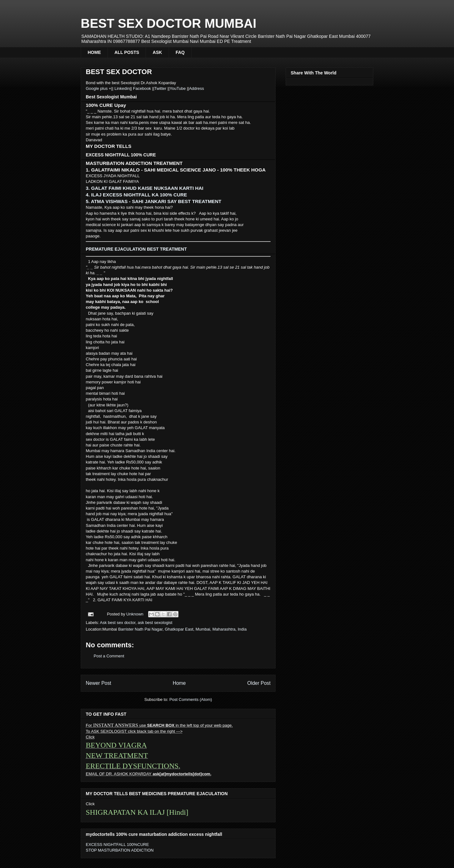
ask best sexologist (155, 623)
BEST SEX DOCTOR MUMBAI (169, 23)
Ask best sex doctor (118, 623)
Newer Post (99, 683)
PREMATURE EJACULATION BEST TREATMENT (136, 249)
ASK (157, 52)
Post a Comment (109, 656)
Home (179, 683)
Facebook (142, 88)
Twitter (161, 88)
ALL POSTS (127, 52)
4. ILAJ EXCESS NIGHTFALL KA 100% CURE (136, 195)
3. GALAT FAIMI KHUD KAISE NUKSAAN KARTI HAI (145, 188)
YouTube (178, 88)
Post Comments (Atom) (191, 699)
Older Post (259, 683)
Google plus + (99, 88)
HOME (94, 52)
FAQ (180, 52)
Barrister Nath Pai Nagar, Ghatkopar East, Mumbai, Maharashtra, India (183, 629)
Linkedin (121, 88)
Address (196, 88)
